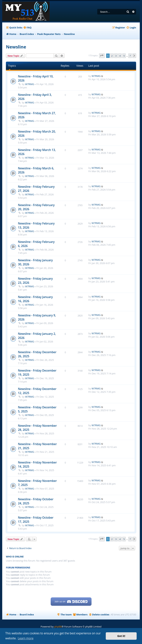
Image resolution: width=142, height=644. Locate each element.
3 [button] (116, 56)
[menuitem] (27, 28)
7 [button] (130, 56)
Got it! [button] (121, 636)
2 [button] (112, 56)
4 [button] (120, 56)
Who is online (15, 557)
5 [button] (124, 56)
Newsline (16, 47)
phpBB (58, 627)
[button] (102, 56)
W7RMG (30, 84)
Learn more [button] (26, 638)
